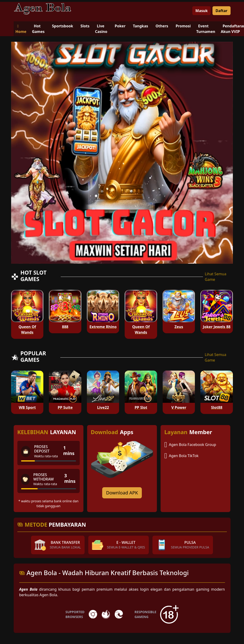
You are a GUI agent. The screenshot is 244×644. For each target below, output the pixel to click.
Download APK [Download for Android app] (122, 493)
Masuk (201, 11)
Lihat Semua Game (216, 277)
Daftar (221, 11)
